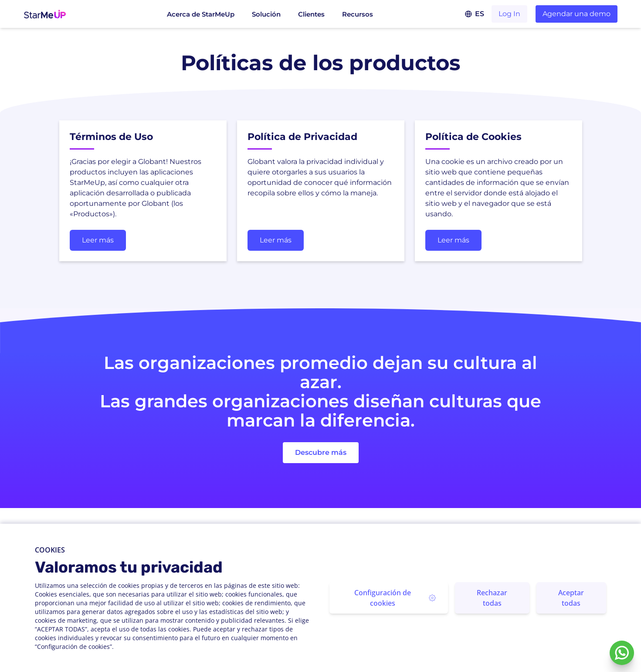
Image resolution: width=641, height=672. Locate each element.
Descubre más (321, 452)
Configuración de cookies (395, 598)
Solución (266, 14)
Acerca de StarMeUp (201, 14)
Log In (509, 14)
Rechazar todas (492, 598)
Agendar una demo (577, 14)
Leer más (98, 240)
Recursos (358, 14)
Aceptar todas (571, 598)
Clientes (311, 14)
